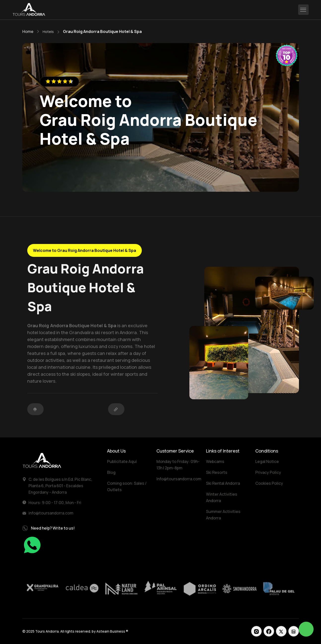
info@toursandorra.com (51, 513)
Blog (111, 472)
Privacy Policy (268, 472)
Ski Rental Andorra (223, 483)
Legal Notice (267, 461)
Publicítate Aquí (122, 461)
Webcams (215, 461)
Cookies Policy (269, 483)
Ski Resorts (217, 472)
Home (28, 31)
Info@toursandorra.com (179, 479)
